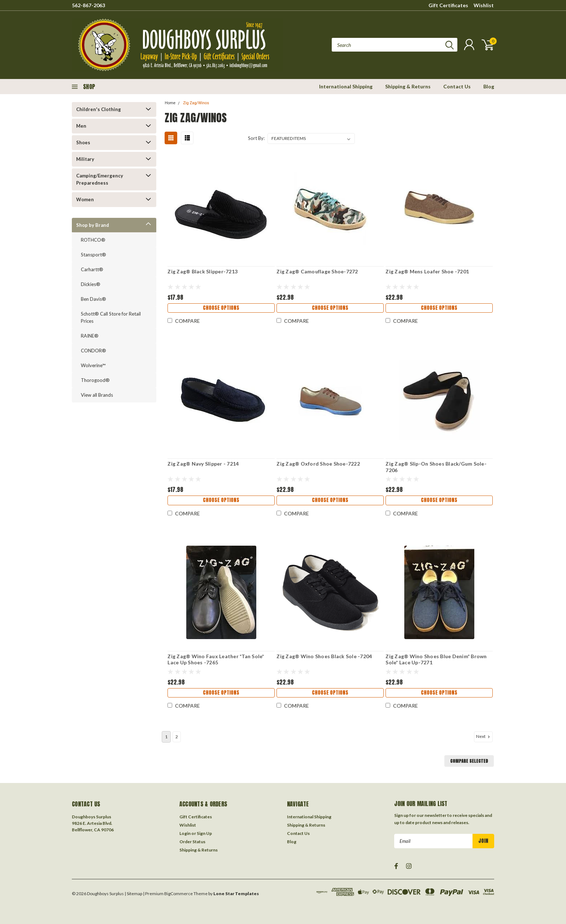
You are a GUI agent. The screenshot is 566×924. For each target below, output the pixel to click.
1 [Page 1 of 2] (166, 734)
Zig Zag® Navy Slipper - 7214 (203, 464)
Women (85, 199)
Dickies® (91, 284)
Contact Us (457, 86)
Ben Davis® (93, 299)
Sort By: (256, 138)
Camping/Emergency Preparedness (100, 179)
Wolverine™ (93, 365)
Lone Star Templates (236, 891)
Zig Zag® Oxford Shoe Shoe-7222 (318, 464)
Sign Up (204, 831)
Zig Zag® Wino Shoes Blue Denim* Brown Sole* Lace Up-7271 (436, 659)
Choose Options (221, 309)
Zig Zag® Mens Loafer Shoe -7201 (427, 271)
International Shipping (346, 86)
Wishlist (484, 5)
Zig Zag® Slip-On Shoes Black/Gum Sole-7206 (436, 467)
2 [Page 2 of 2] (177, 734)
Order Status (192, 839)
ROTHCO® (93, 240)
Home (170, 103)
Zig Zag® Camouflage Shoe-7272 (317, 271)
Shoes (83, 142)
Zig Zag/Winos (196, 103)
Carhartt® (92, 269)
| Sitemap (133, 891)
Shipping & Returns (408, 86)
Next (484, 734)
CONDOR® (93, 351)
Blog (489, 86)
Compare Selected (469, 759)
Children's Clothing (99, 109)
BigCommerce (178, 891)
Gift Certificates (448, 5)
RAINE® (90, 336)
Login (185, 831)
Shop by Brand (93, 225)
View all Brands (97, 395)
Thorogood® (95, 380)
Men (81, 126)
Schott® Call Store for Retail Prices (111, 317)
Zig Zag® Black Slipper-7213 (203, 271)
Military (85, 159)
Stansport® (93, 255)
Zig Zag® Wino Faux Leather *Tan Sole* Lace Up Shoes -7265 (216, 659)
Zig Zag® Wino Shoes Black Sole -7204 (324, 656)
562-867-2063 (88, 5)
